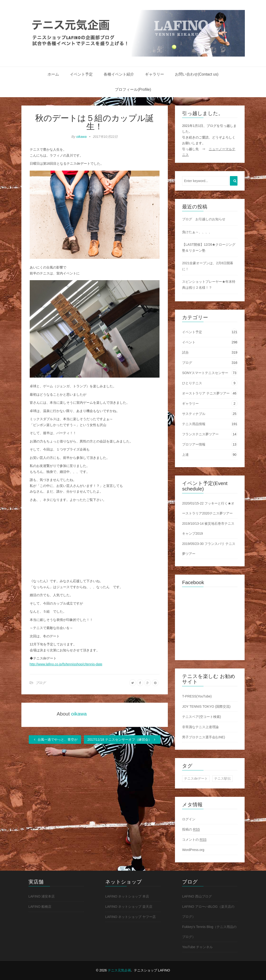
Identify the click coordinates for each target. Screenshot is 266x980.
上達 (185, 455)
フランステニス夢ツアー (200, 434)
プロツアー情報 (194, 444)
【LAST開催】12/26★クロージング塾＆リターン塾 (209, 247)
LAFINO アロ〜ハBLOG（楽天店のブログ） (208, 912)
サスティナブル (194, 414)
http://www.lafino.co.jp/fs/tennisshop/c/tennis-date (66, 664)
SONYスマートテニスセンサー (205, 373)
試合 (185, 352)
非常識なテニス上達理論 (200, 727)
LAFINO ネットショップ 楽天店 (129, 907)
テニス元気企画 (119, 970)
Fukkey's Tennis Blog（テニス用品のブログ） (209, 932)
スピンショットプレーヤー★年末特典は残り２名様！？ (209, 285)
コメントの (194, 840)
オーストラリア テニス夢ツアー (206, 393)
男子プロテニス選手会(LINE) (203, 737)
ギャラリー (155, 74)
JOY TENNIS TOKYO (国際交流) (206, 706)
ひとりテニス (192, 383)
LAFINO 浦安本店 (42, 896)
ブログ (41, 683)
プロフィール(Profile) (133, 89)
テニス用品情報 (194, 424)
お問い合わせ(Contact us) (197, 74)
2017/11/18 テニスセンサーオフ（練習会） (122, 740)
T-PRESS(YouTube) (197, 696)
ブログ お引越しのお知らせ (204, 219)
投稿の (191, 829)
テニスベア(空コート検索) (201, 717)
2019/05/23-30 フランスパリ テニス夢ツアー (209, 549)
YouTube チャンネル (197, 947)
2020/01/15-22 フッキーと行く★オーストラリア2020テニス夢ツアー (208, 508)
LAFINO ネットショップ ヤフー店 (131, 917)
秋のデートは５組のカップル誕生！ (94, 122)
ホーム (53, 74)
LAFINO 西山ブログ (197, 896)
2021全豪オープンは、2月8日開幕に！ (208, 266)
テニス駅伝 (222, 778)
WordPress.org (193, 850)
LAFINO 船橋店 (40, 907)
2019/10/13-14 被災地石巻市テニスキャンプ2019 (208, 528)
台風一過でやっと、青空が (55, 740)
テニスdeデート (196, 778)
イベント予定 (81, 74)
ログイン (189, 819)
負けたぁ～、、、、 (197, 232)
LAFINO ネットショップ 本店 (127, 896)
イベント (189, 342)
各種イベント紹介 (119, 74)
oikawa (82, 137)
